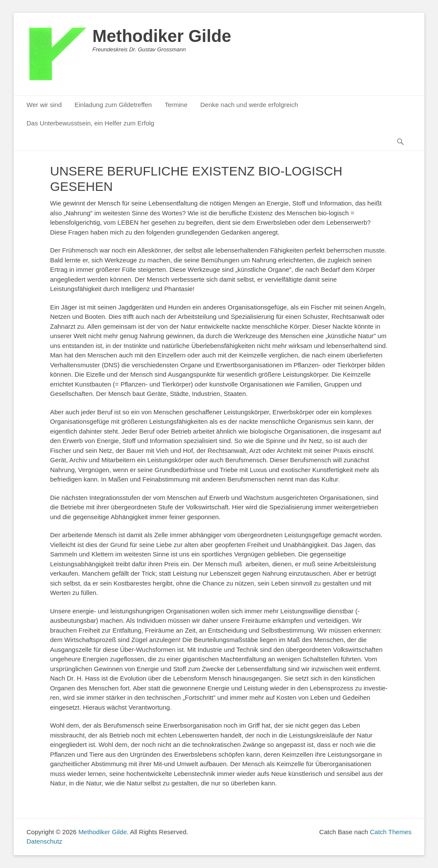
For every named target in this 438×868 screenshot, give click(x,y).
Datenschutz (44, 841)
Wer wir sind (44, 105)
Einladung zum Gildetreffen (113, 105)
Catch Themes (391, 832)
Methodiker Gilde (162, 36)
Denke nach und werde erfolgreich (249, 105)
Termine (176, 105)
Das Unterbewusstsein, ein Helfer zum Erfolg (90, 123)
